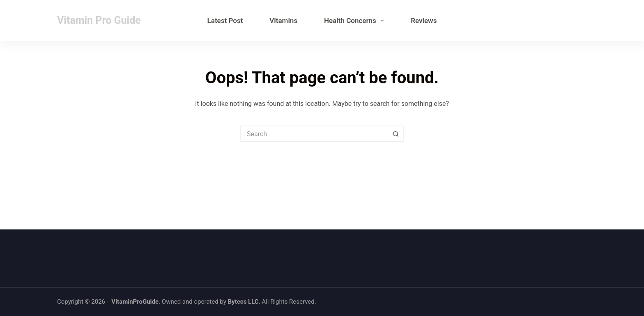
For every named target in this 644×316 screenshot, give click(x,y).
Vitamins (283, 21)
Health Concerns (356, 21)
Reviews (424, 21)
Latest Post (225, 21)
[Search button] (396, 134)
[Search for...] (314, 134)
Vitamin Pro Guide (99, 20)
